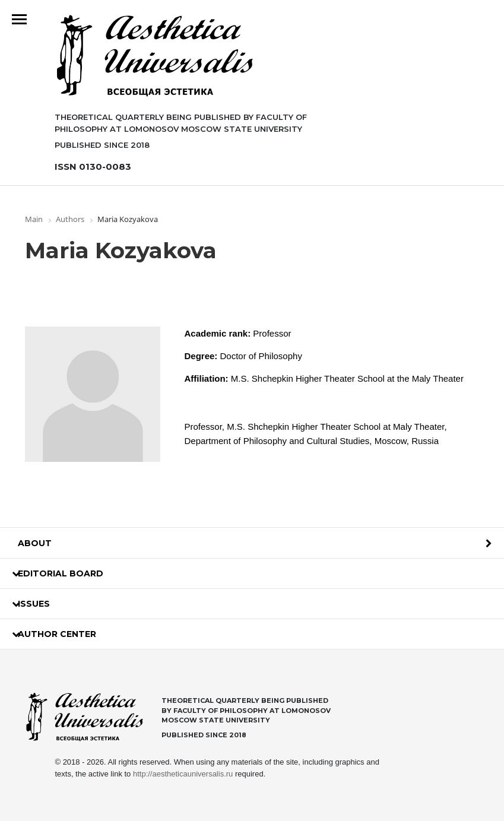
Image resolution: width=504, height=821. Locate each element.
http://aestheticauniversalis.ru (183, 774)
